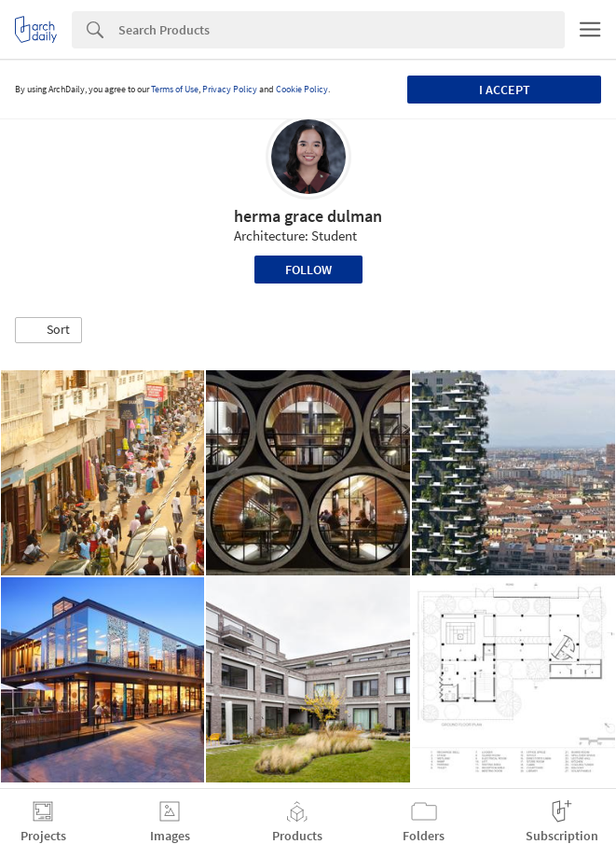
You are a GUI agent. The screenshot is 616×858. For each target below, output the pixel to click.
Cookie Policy (302, 89)
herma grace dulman (308, 216)
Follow (308, 270)
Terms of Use (175, 89)
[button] (48, 330)
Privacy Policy (230, 89)
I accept (505, 90)
